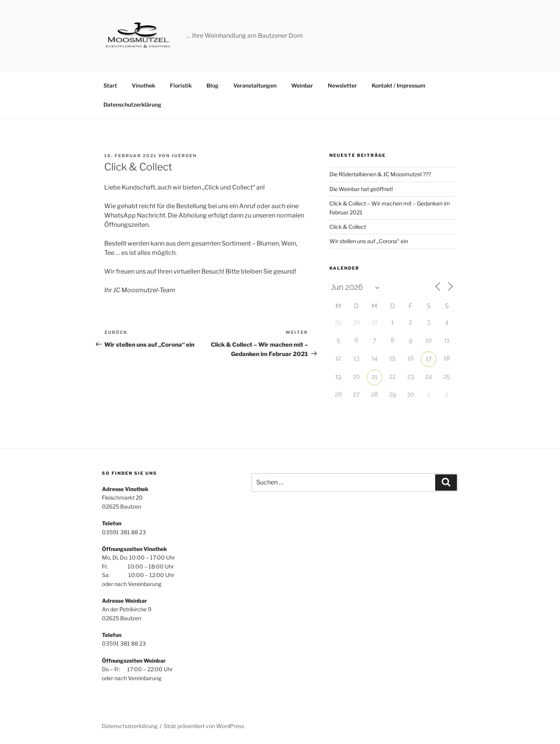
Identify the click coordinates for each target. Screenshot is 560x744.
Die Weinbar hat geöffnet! (361, 189)
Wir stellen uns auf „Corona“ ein (369, 241)
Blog (213, 85)
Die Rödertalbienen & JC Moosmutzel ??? (380, 174)
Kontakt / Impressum (399, 85)
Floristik (181, 85)
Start (110, 85)
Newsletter (342, 85)
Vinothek (143, 85)
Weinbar (302, 85)
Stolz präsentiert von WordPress (204, 726)
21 (374, 377)
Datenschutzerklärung (132, 104)
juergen (184, 156)
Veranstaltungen (255, 85)
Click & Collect (348, 227)
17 (429, 359)
